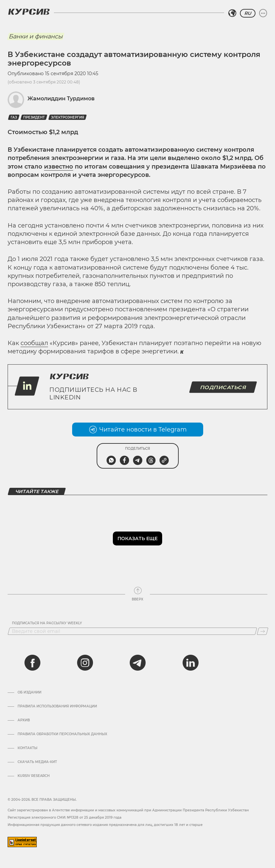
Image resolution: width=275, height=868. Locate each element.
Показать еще (137, 538)
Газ (14, 117)
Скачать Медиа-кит (37, 762)
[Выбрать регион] (232, 13)
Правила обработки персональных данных (62, 734)
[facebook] (32, 663)
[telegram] (138, 663)
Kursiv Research (34, 776)
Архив (24, 720)
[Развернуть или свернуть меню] (263, 13)
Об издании (29, 692)
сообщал (34, 343)
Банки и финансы (36, 36)
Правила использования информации (57, 706)
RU (248, 13)
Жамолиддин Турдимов (61, 99)
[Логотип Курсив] (29, 12)
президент (34, 117)
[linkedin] (190, 663)
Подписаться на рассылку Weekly (47, 623)
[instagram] (85, 663)
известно (59, 167)
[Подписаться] (263, 631)
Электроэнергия (68, 117)
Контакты (27, 748)
